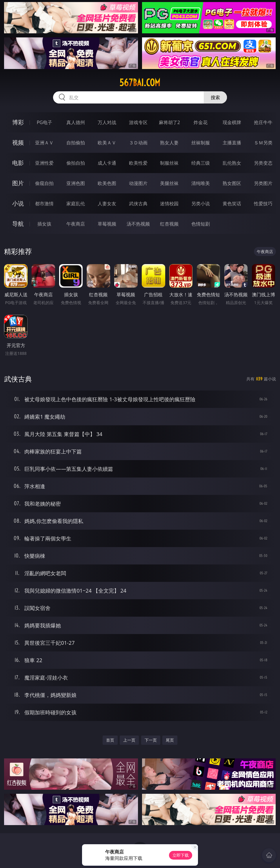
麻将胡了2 (169, 122)
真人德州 (76, 122)
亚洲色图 (76, 183)
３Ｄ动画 (138, 143)
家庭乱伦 (76, 204)
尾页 (170, 740)
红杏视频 (169, 224)
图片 (18, 183)
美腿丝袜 (169, 183)
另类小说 (201, 204)
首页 (110, 740)
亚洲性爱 (44, 163)
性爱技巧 (263, 204)
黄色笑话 (232, 204)
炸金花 (201, 122)
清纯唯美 (201, 183)
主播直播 (232, 143)
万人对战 (107, 122)
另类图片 (263, 183)
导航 (18, 224)
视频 (18, 142)
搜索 (215, 97)
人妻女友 (107, 204)
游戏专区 (138, 122)
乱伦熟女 (232, 163)
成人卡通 (107, 163)
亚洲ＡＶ (44, 143)
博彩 (18, 122)
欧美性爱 (138, 163)
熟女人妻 (169, 143)
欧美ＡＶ (107, 143)
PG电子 (44, 122)
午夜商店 (76, 224)
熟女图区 (232, 183)
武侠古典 (138, 204)
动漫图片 (138, 183)
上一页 (129, 740)
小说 (18, 203)
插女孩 (44, 224)
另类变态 (263, 163)
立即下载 (181, 855)
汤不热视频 (138, 224)
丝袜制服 (201, 143)
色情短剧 (201, 224)
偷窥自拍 (44, 183)
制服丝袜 (169, 163)
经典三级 (201, 163)
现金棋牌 (232, 122)
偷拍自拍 (76, 163)
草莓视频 (107, 224)
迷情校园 (169, 204)
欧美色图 (107, 183)
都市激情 (44, 204)
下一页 (151, 740)
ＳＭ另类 (263, 143)
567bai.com (140, 83)
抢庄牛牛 (263, 122)
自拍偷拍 (76, 143)
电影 (18, 163)
